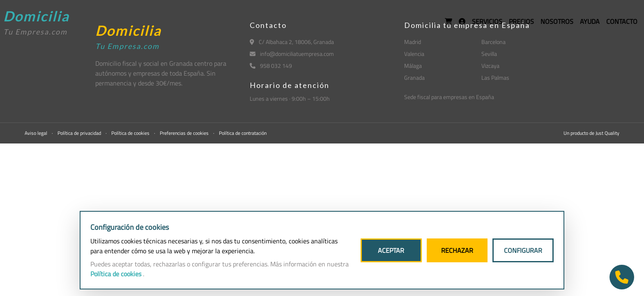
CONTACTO (622, 21)
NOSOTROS (557, 21)
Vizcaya (490, 66)
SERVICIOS (487, 21)
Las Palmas (495, 77)
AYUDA (590, 21)
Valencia (414, 54)
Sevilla (489, 54)
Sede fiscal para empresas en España (449, 97)
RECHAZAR (457, 250)
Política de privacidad (80, 133)
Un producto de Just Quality (591, 133)
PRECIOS (521, 21)
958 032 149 (271, 66)
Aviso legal (37, 133)
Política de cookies (131, 133)
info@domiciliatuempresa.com (292, 54)
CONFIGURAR (523, 250)
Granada (414, 77)
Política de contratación (243, 133)
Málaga (413, 66)
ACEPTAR (391, 250)
